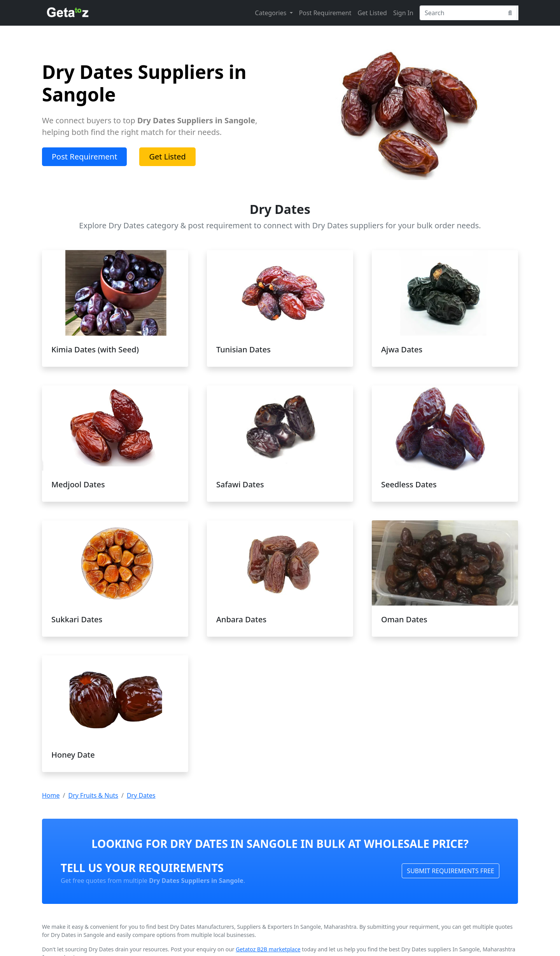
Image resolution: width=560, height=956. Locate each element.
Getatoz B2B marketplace (268, 949)
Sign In (403, 13)
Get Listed (372, 13)
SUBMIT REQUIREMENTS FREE (451, 871)
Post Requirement (325, 13)
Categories (272, 13)
